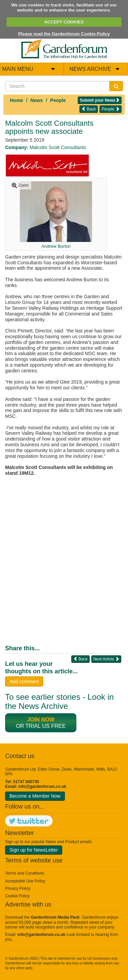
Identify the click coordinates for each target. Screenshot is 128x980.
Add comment (24, 681)
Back (89, 109)
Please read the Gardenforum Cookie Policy (64, 34)
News (37, 100)
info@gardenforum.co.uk (42, 787)
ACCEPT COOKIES (64, 22)
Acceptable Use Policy (25, 881)
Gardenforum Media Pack (55, 917)
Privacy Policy (18, 889)
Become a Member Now (35, 796)
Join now (41, 720)
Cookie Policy (17, 896)
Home (16, 100)
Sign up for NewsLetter (34, 850)
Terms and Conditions (25, 873)
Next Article (106, 659)
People (58, 100)
